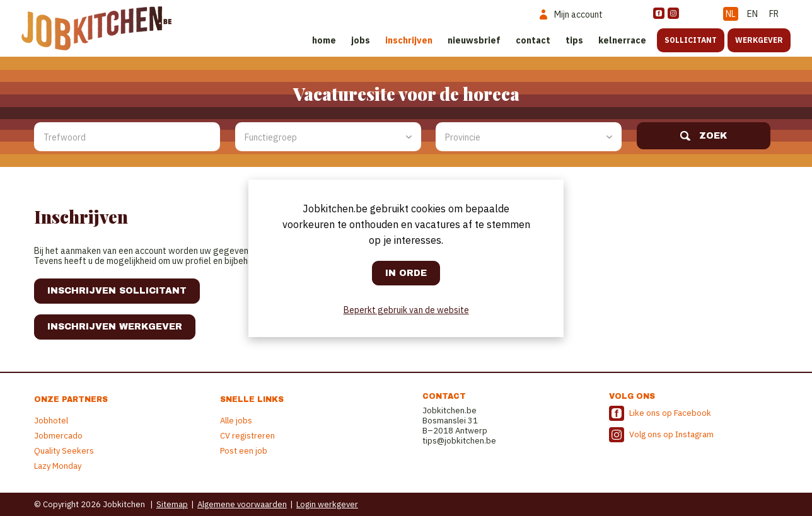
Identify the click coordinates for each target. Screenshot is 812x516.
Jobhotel (51, 421)
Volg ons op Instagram (671, 434)
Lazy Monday (58, 466)
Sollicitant (691, 40)
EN (752, 14)
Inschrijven (409, 40)
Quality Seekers (64, 451)
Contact (533, 40)
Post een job (244, 451)
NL (731, 14)
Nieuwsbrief (474, 40)
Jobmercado (58, 436)
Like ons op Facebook (670, 413)
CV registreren (247, 436)
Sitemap (172, 504)
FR (774, 14)
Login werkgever (327, 504)
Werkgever (759, 40)
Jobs (361, 40)
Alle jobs (236, 421)
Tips (574, 40)
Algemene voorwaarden (242, 504)
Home (324, 40)
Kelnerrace (622, 40)
